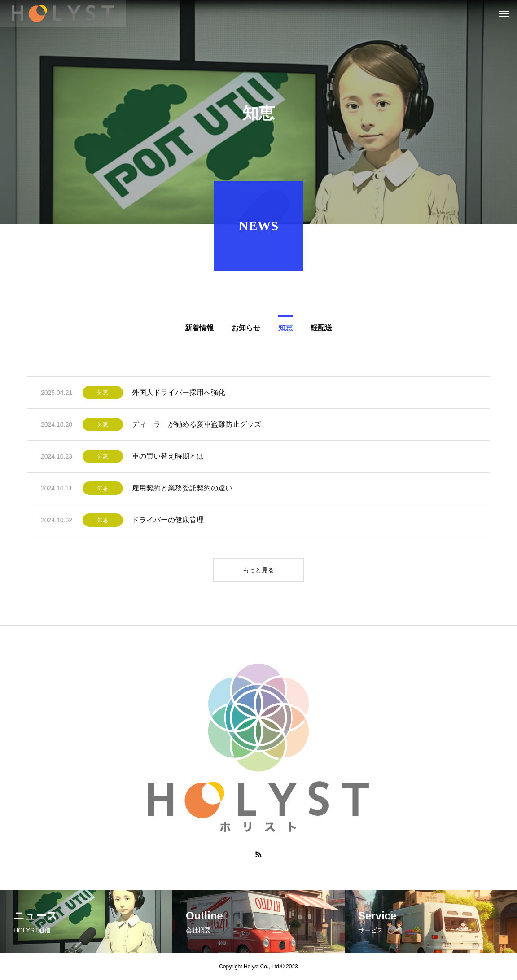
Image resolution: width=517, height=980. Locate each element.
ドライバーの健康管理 (168, 522)
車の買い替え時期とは (168, 458)
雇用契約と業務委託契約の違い (182, 490)
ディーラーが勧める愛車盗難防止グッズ (197, 426)
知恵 (103, 394)
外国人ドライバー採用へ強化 (179, 394)
